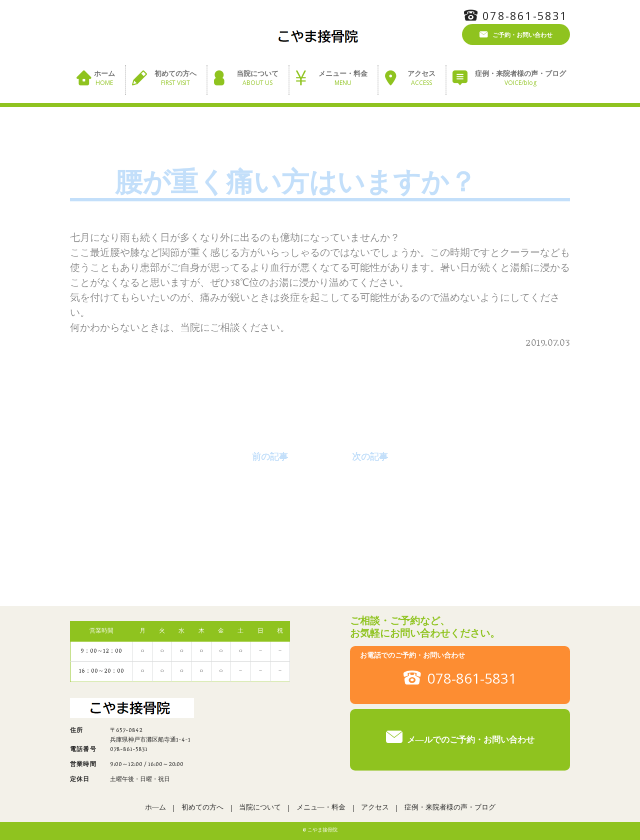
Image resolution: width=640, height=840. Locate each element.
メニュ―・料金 (321, 808)
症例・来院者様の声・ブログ (520, 79)
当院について (257, 79)
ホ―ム (155, 808)
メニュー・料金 (343, 79)
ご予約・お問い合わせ (522, 34)
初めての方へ (175, 79)
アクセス (421, 79)
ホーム (104, 79)
